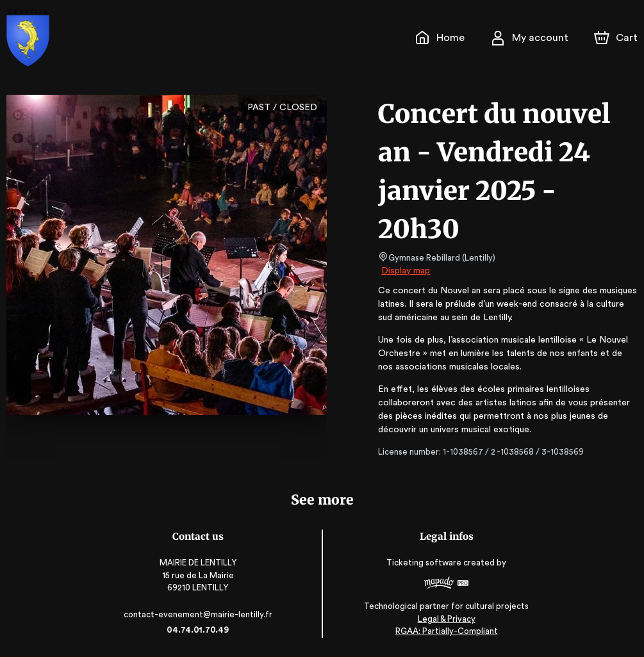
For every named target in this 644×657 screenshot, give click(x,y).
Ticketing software (422, 563)
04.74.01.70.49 (202, 630)
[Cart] (617, 38)
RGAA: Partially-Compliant (442, 631)
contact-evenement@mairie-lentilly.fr (201, 614)
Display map (406, 271)
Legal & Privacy (443, 619)
